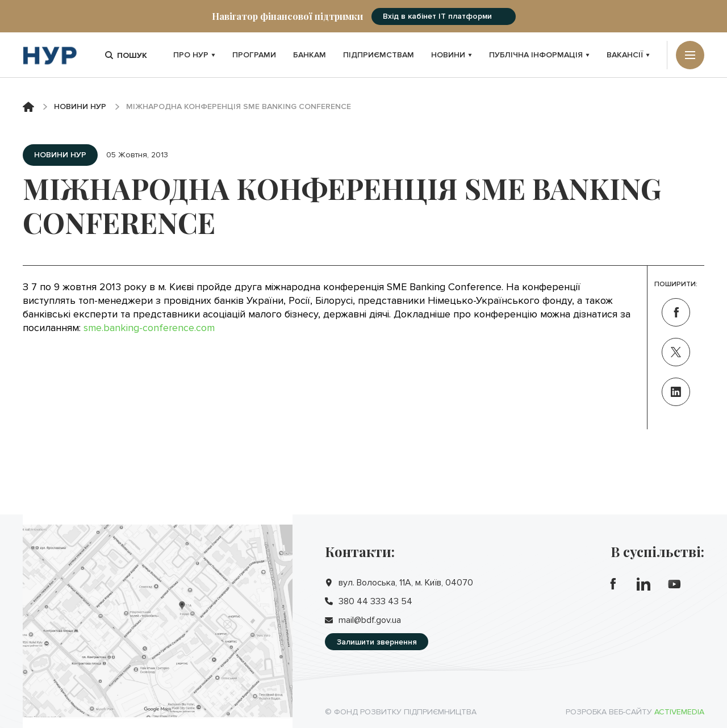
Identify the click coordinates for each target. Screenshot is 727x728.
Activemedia (679, 712)
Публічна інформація (539, 55)
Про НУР (194, 55)
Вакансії (628, 55)
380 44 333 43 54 (375, 601)
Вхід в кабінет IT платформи (437, 16)
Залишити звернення (377, 642)
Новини (452, 55)
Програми (254, 55)
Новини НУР (80, 106)
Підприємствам (379, 55)
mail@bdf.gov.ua (370, 620)
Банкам (310, 55)
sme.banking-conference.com (149, 328)
